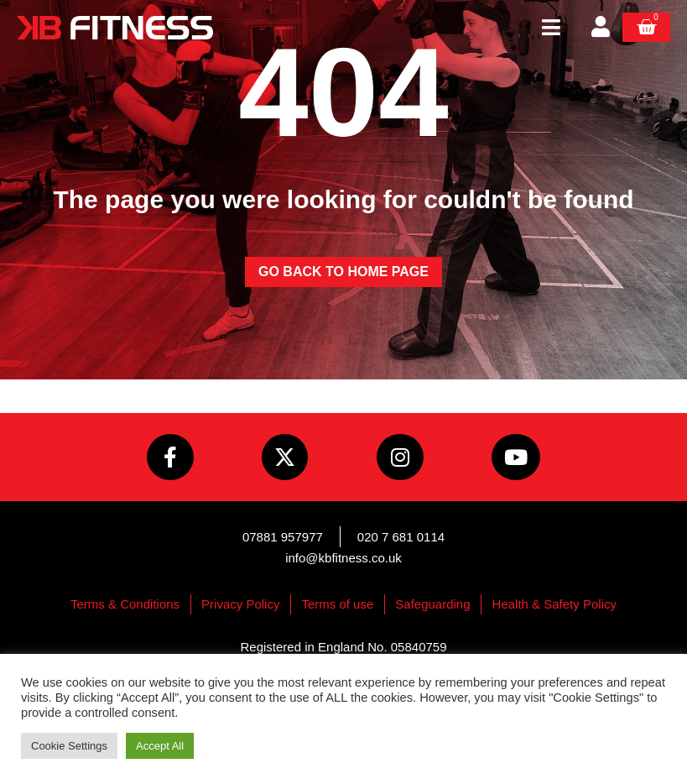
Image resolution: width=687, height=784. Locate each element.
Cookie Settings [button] (69, 746)
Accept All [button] (160, 746)
